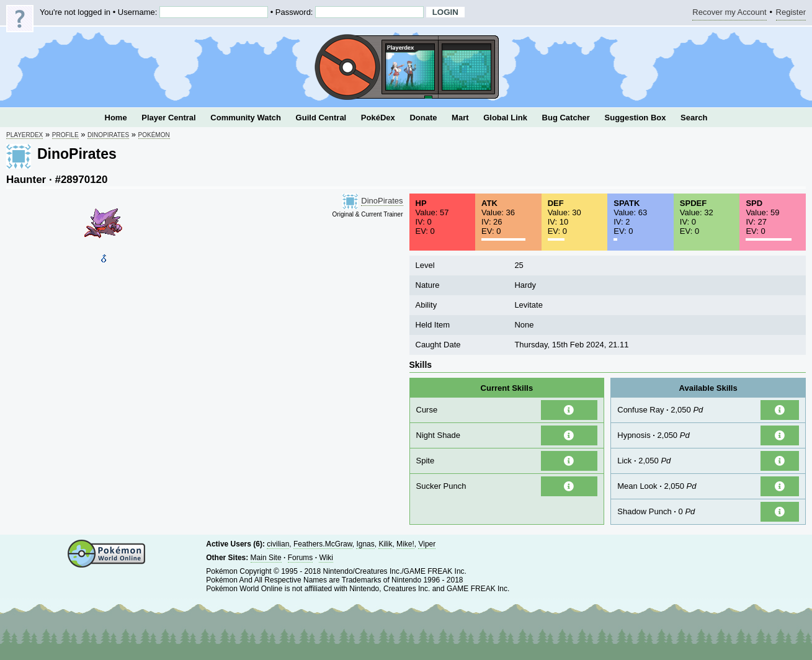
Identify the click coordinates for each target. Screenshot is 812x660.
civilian (278, 544)
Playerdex (25, 135)
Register (791, 14)
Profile (65, 135)
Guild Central (321, 118)
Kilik (385, 544)
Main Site (266, 558)
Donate (423, 118)
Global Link (505, 118)
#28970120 (81, 180)
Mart (460, 118)
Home (116, 118)
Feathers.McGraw (323, 544)
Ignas (365, 544)
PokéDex (378, 118)
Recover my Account (729, 14)
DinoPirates (108, 135)
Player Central (168, 118)
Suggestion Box (636, 118)
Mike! (405, 544)
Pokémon (154, 135)
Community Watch (246, 118)
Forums (301, 558)
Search (694, 118)
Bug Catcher (566, 118)
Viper (427, 544)
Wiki (326, 558)
